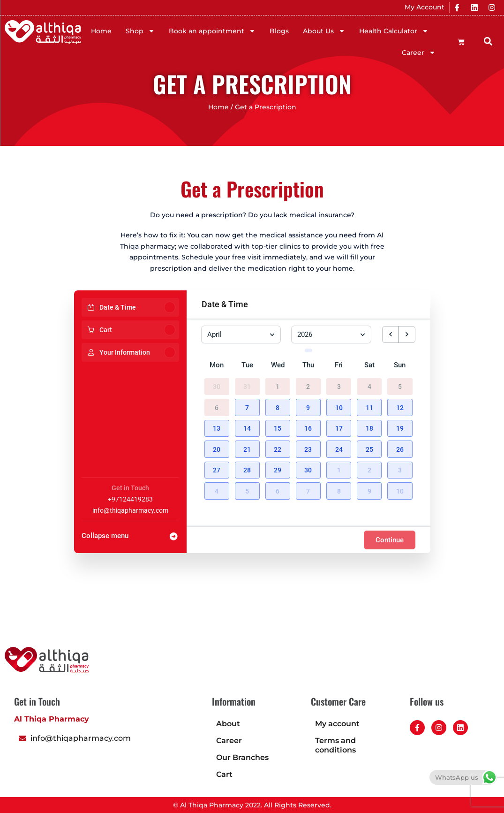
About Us (324, 31)
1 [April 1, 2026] (278, 383)
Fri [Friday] (339, 362)
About (228, 724)
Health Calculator (394, 31)
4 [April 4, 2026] (369, 383)
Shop (140, 31)
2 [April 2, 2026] (308, 383)
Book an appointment (212, 31)
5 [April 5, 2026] (400, 383)
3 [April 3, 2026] (339, 383)
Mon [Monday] (217, 362)
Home (101, 31)
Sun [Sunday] (400, 362)
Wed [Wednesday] (278, 362)
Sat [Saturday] (369, 362)
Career (419, 53)
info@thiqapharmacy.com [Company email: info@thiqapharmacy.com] (130, 510)
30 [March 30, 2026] (217, 383)
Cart (224, 774)
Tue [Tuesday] (247, 362)
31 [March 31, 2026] (247, 383)
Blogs (279, 31)
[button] (488, 42)
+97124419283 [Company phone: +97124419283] (130, 499)
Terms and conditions (335, 745)
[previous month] (391, 334)
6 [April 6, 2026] (217, 404)
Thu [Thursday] (308, 362)
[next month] (407, 334)
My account (337, 724)
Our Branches (242, 757)
